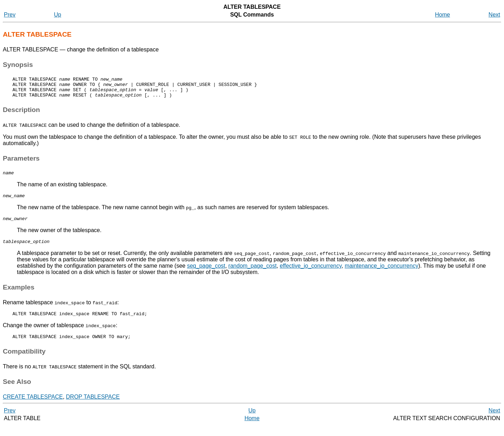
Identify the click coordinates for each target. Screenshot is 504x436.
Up (57, 15)
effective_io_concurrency (311, 274)
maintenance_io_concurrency (382, 274)
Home (443, 15)
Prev (10, 15)
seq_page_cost (206, 274)
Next (494, 15)
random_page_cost (252, 274)
